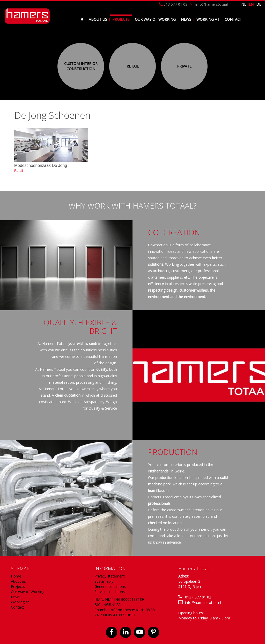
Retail (133, 66)
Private (184, 66)
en (251, 4)
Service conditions (110, 592)
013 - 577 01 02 (198, 597)
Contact (233, 19)
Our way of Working (155, 19)
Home (16, 576)
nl (244, 4)
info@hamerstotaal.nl (203, 602)
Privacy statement (110, 576)
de (259, 4)
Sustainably (104, 581)
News (186, 19)
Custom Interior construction (81, 66)
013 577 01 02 (173, 4)
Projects (121, 19)
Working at (208, 19)
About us (98, 19)
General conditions (110, 586)
